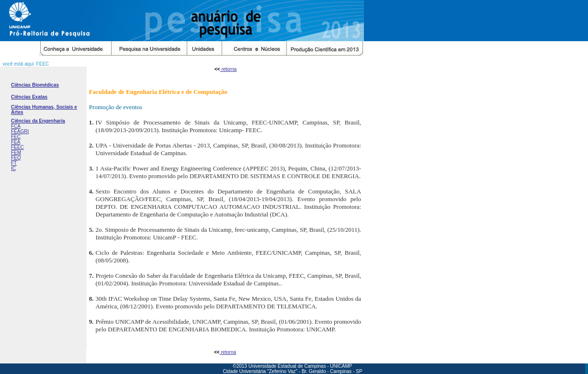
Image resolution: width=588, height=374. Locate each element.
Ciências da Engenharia (38, 121)
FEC (16, 137)
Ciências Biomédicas (35, 85)
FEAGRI (20, 131)
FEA (16, 142)
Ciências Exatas (29, 97)
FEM (16, 153)
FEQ (16, 158)
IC (13, 168)
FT (14, 163)
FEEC (17, 147)
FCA (16, 126)
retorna (228, 69)
